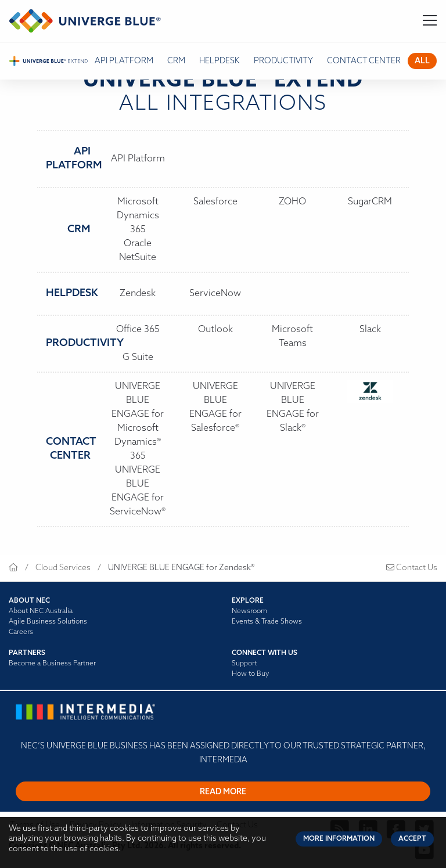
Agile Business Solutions (48, 622)
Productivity (283, 61)
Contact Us (412, 568)
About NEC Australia (41, 611)
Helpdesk (220, 61)
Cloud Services (63, 568)
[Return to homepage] (85, 21)
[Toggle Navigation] (430, 21)
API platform (124, 61)
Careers (21, 632)
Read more (223, 792)
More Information (339, 839)
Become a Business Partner (52, 664)
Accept (412, 839)
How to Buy (250, 674)
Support (244, 664)
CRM (176, 61)
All (422, 61)
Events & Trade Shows (267, 622)
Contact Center (364, 61)
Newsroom (249, 611)
